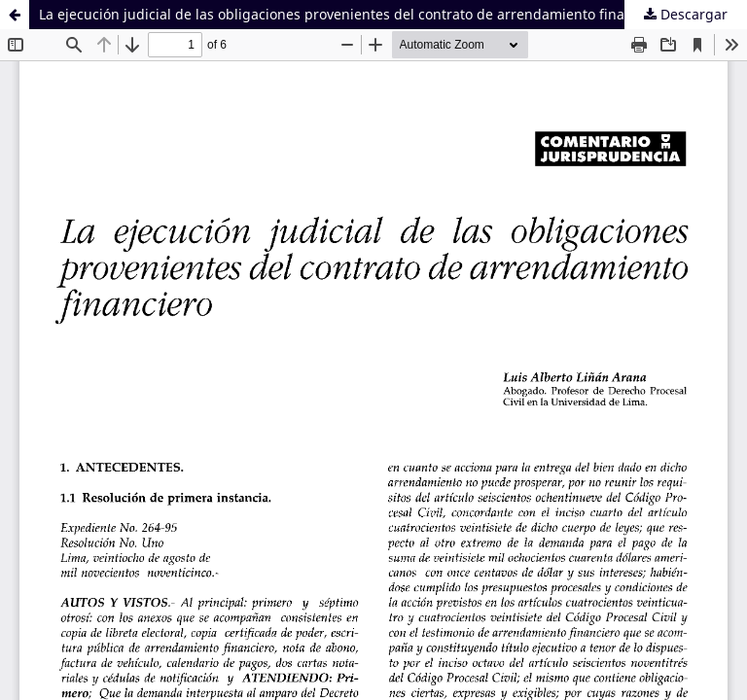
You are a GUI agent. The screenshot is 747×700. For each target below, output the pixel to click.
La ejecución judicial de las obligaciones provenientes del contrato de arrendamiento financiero (352, 14)
